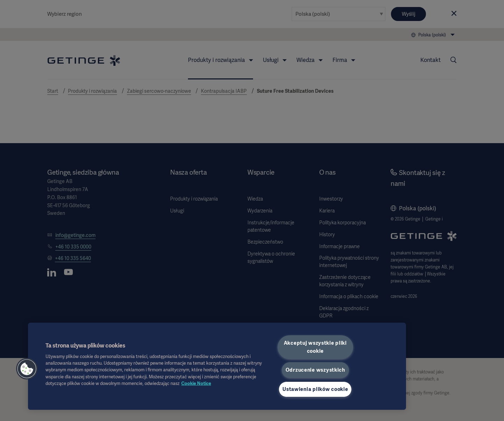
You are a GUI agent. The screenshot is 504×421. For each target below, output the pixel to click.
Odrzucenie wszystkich (315, 370)
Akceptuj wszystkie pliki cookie (315, 347)
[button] (27, 369)
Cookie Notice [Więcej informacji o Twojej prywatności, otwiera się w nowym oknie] (196, 383)
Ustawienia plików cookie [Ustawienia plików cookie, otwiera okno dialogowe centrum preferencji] (315, 389)
